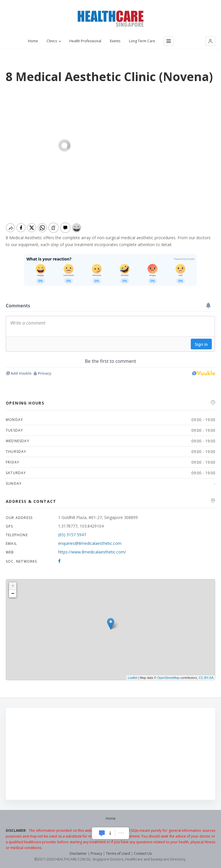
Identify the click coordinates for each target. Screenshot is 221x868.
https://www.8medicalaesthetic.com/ (92, 552)
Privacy (96, 853)
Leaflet (133, 678)
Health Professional (85, 41)
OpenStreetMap (168, 678)
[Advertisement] (110, 754)
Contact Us (143, 853)
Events (115, 41)
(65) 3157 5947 (72, 535)
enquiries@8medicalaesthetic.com (90, 543)
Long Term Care (142, 41)
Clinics (54, 41)
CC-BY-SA (206, 678)
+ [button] (13, 586)
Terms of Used (118, 853)
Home (33, 41)
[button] (210, 41)
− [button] (13, 594)
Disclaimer (78, 853)
